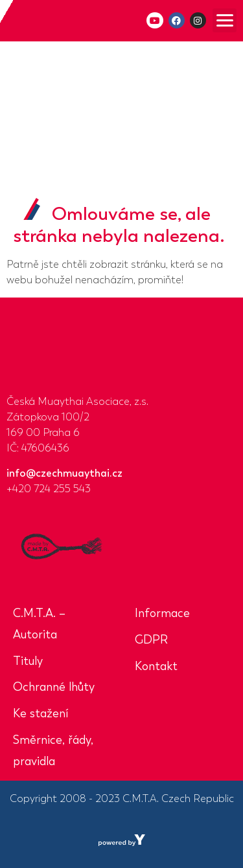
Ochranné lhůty (54, 687)
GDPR (151, 640)
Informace (162, 613)
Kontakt (156, 666)
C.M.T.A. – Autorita (39, 624)
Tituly (28, 661)
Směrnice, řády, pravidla (53, 751)
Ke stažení (40, 713)
